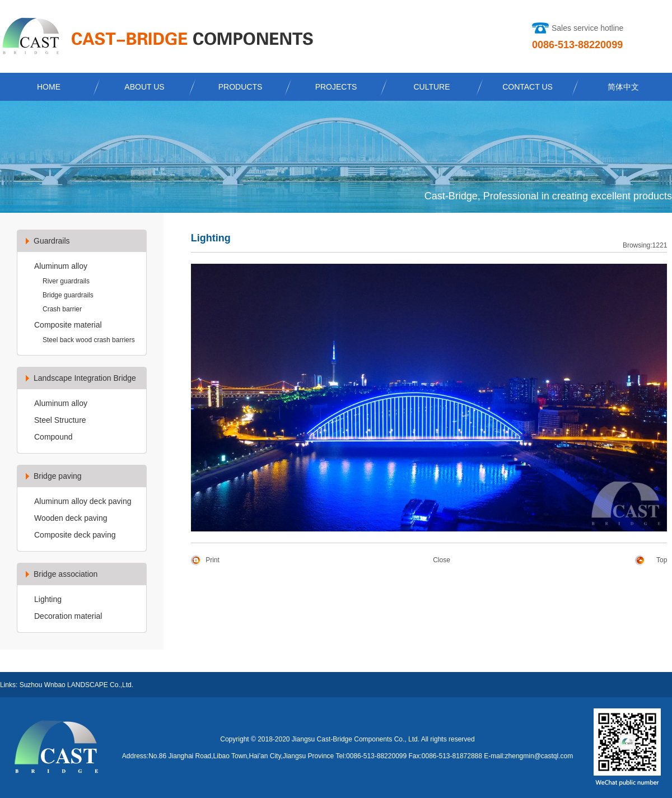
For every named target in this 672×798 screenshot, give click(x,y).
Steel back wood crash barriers (89, 340)
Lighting (48, 599)
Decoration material (68, 616)
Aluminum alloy (61, 266)
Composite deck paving (75, 535)
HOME (49, 87)
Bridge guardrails (68, 295)
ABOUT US (144, 87)
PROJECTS (336, 87)
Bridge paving (58, 476)
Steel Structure (60, 420)
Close (442, 560)
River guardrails (66, 281)
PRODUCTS (241, 87)
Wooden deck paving (71, 518)
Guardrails (52, 241)
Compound (53, 437)
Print (213, 560)
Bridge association (66, 574)
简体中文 (623, 87)
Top (662, 560)
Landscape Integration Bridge (85, 378)
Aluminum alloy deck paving (83, 501)
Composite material (68, 325)
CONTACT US (528, 87)
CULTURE (431, 87)
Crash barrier (62, 309)
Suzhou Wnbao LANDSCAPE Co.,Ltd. (76, 685)
